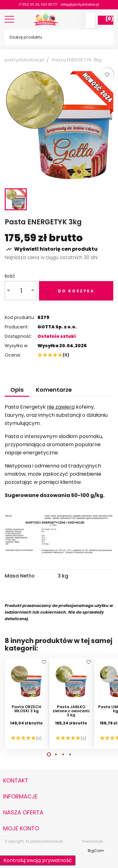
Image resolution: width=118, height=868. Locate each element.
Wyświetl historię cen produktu (52, 249)
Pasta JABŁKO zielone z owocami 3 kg (71, 711)
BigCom (96, 851)
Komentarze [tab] (54, 390)
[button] (49, 754)
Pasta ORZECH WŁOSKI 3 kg (26, 709)
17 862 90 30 (29, 5)
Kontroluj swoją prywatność (38, 860)
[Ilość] (21, 291)
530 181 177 (49, 5)
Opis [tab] (17, 390)
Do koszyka (76, 291)
